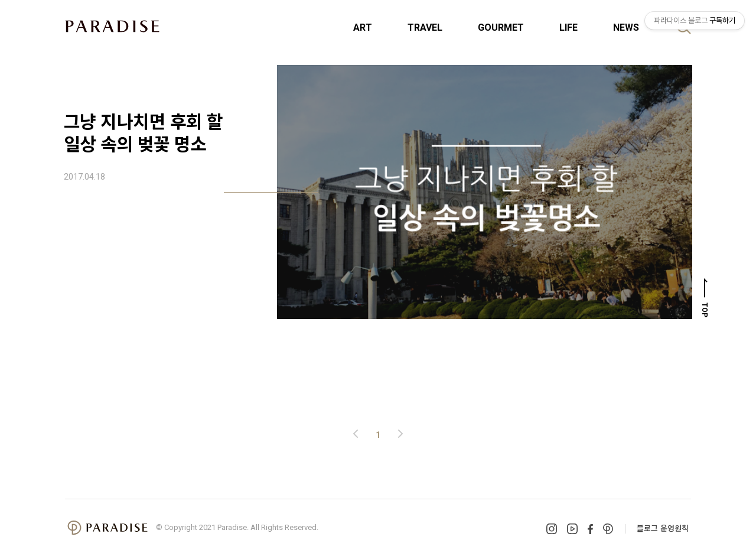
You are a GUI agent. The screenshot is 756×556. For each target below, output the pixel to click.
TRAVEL (425, 27)
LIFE (568, 27)
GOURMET (501, 27)
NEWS (626, 27)
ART (363, 27)
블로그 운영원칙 (663, 528)
